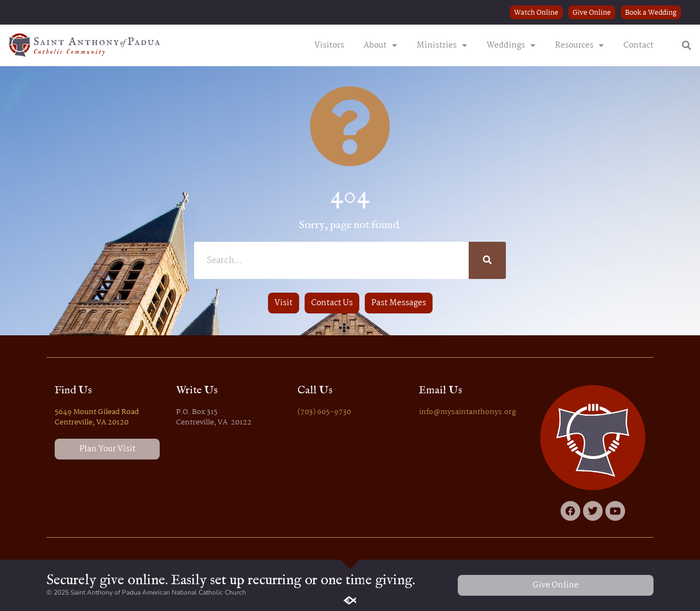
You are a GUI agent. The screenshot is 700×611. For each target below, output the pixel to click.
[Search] (487, 260)
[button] (687, 45)
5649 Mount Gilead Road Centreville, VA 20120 (97, 417)
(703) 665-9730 (324, 412)
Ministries (442, 45)
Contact (638, 45)
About (380, 45)
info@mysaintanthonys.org (468, 412)
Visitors (329, 45)
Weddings (511, 45)
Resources (579, 45)
